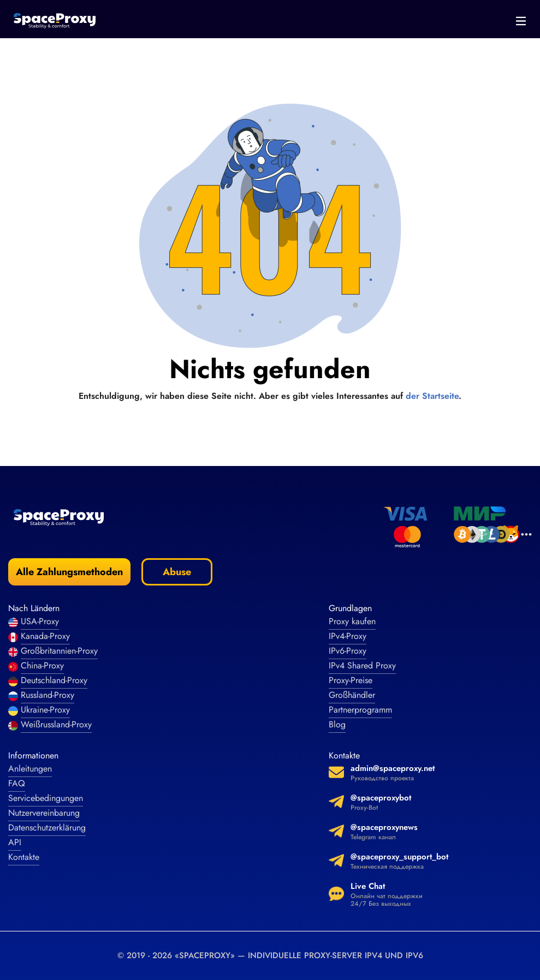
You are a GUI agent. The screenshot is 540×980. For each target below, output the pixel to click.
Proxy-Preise (351, 680)
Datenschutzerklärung (47, 827)
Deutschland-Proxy (54, 680)
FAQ (17, 783)
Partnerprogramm (360, 710)
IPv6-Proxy (348, 651)
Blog (337, 724)
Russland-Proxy (48, 695)
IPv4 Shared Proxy (362, 665)
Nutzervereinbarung (44, 813)
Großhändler (352, 695)
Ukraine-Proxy (45, 710)
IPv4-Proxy (348, 636)
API (15, 842)
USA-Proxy (40, 621)
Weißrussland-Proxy (56, 724)
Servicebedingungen (46, 798)
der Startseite (432, 396)
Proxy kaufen (352, 621)
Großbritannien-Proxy (59, 651)
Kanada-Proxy (45, 636)
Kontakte (24, 857)
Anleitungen (30, 769)
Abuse (177, 572)
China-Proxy (42, 665)
